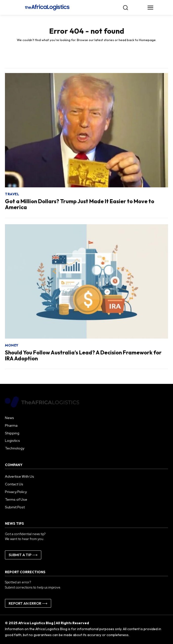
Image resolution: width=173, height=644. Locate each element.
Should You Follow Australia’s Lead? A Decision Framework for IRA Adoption (83, 355)
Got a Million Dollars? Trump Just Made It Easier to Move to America (80, 204)
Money (12, 345)
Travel (12, 194)
